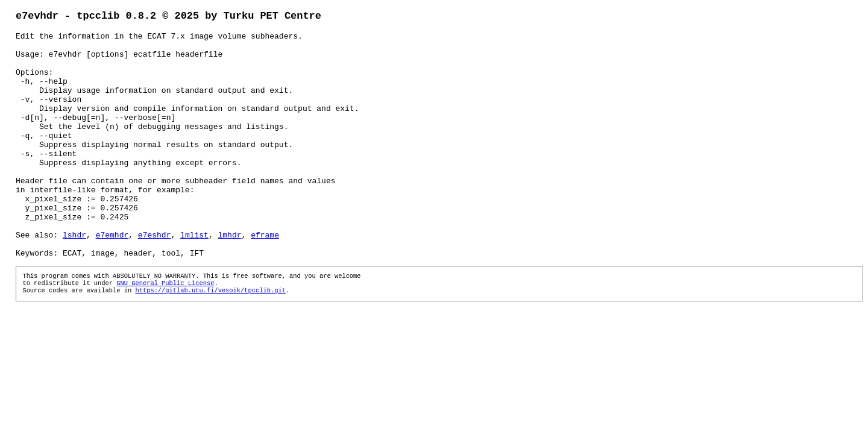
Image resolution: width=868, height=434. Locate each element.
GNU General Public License (165, 333)
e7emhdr (112, 278)
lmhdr (230, 278)
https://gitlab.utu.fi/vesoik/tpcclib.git (210, 341)
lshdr (74, 278)
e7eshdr (155, 278)
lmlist (194, 278)
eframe (265, 278)
